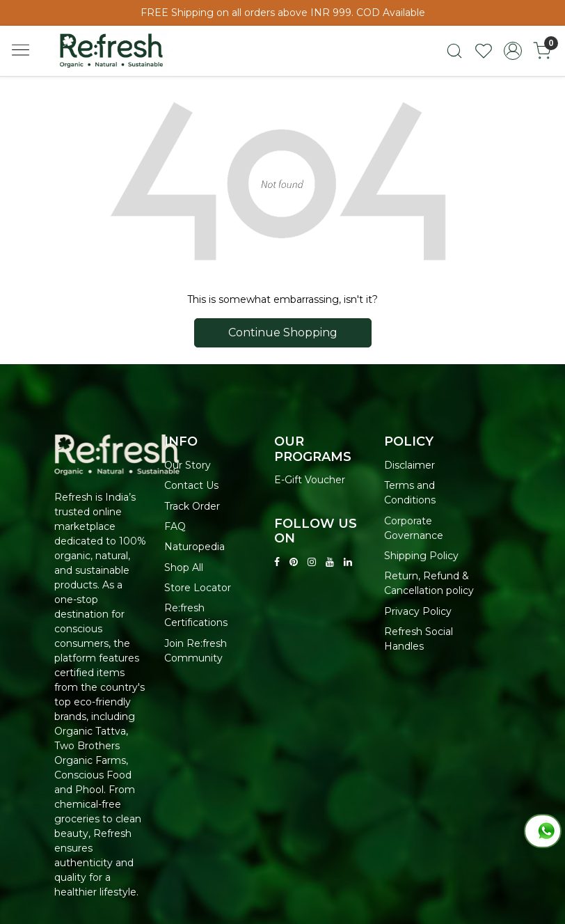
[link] (454, 51)
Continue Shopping (283, 332)
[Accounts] (513, 51)
